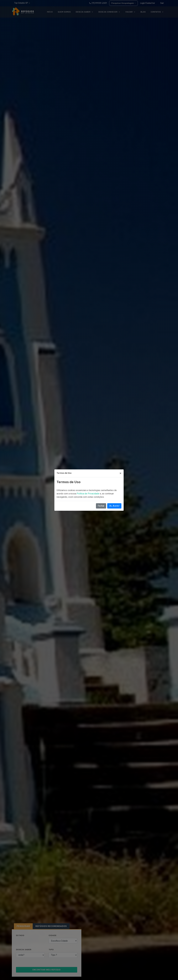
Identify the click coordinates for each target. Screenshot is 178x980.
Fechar (101, 506)
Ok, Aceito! (114, 506)
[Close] (120, 473)
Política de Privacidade (88, 494)
